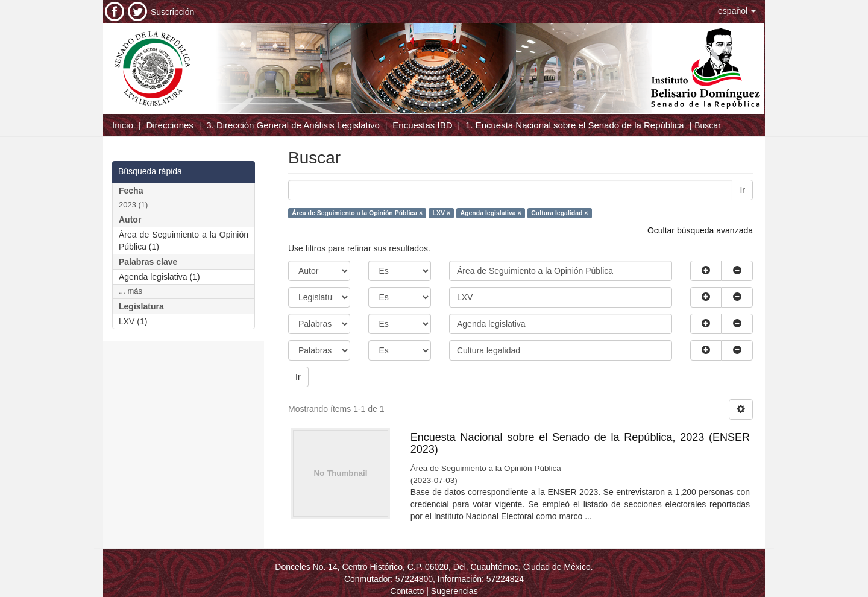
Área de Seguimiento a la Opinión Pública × (357, 213)
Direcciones (169, 125)
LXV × (442, 213)
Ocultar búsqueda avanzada (700, 230)
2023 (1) (133, 205)
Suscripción (172, 12)
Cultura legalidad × (559, 213)
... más (131, 291)
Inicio (123, 125)
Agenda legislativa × (491, 213)
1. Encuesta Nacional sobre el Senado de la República (575, 125)
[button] (737, 11)
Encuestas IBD (422, 125)
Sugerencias (454, 591)
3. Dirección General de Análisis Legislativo (293, 125)
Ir (742, 190)
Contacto (407, 591)
